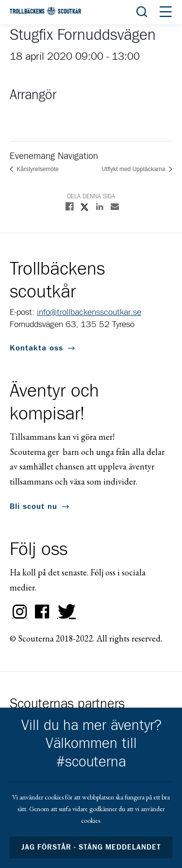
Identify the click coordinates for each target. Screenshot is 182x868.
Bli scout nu (33, 506)
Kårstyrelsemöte (37, 169)
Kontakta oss (36, 348)
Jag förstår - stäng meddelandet (91, 847)
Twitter (65, 612)
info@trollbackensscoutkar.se (89, 312)
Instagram (20, 612)
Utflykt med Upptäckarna (134, 169)
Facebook (42, 612)
